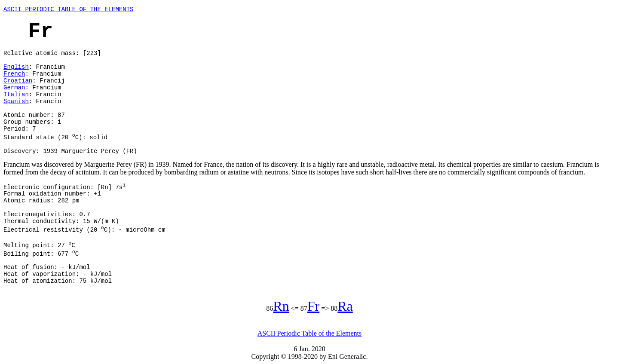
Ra (345, 306)
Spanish (16, 101)
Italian (16, 95)
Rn (281, 306)
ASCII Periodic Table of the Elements (310, 333)
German (14, 88)
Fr (313, 306)
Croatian (18, 81)
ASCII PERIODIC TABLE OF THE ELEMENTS (68, 9)
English (16, 67)
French (14, 74)
